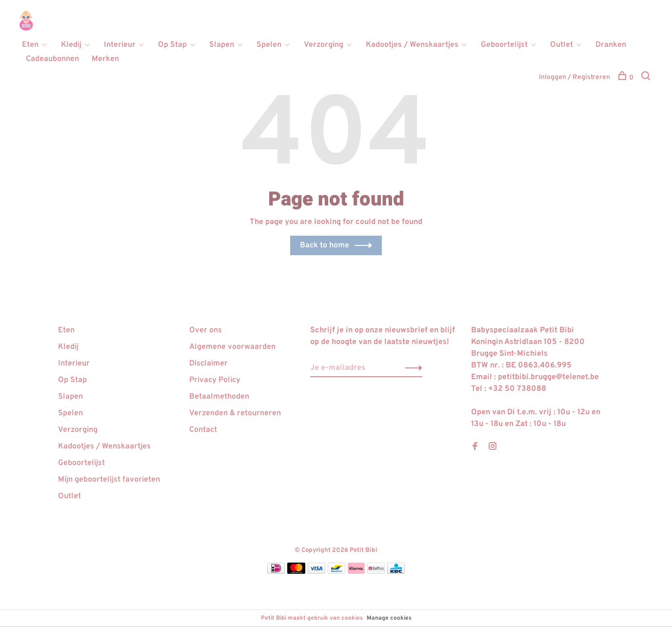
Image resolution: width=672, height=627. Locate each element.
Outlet (562, 45)
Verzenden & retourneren (235, 413)
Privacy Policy (215, 380)
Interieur (120, 45)
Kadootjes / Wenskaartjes (412, 45)
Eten (30, 45)
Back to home (325, 245)
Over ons (206, 330)
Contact (203, 430)
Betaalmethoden (219, 397)
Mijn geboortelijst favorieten (109, 480)
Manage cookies (389, 618)
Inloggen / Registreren (574, 77)
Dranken (611, 45)
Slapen (222, 45)
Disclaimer (208, 364)
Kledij (71, 45)
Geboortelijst (504, 45)
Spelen (269, 45)
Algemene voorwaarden (232, 347)
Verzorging (324, 45)
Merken (105, 59)
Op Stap (172, 45)
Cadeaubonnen (52, 59)
